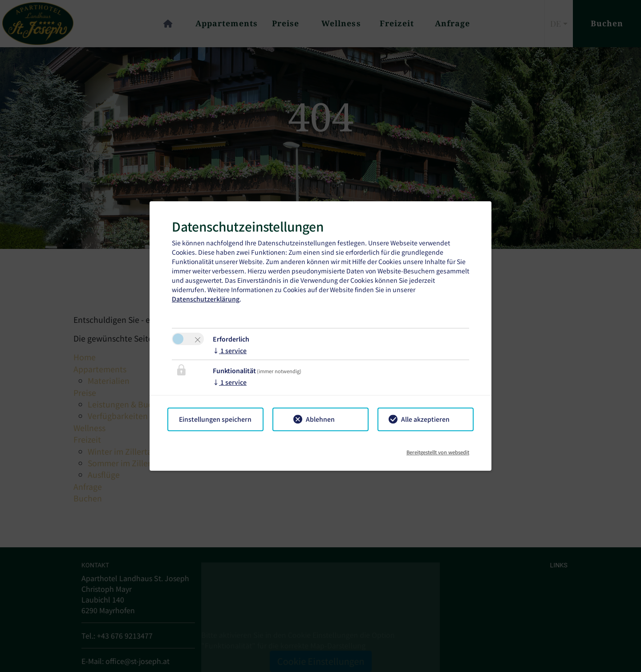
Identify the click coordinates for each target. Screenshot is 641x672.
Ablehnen (320, 419)
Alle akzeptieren (425, 419)
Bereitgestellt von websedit (438, 449)
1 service (230, 350)
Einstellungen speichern (215, 419)
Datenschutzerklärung (206, 299)
